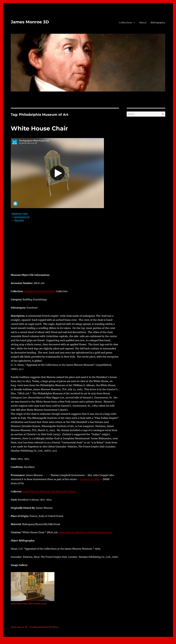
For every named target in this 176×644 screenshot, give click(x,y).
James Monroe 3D (30, 22)
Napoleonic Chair (20, 214)
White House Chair (39, 128)
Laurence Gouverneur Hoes (40, 291)
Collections (125, 23)
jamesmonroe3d (22, 217)
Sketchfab (19, 220)
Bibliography (158, 23)
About (143, 23)
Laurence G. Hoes (90, 479)
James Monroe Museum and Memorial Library (49, 492)
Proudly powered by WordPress (44, 627)
